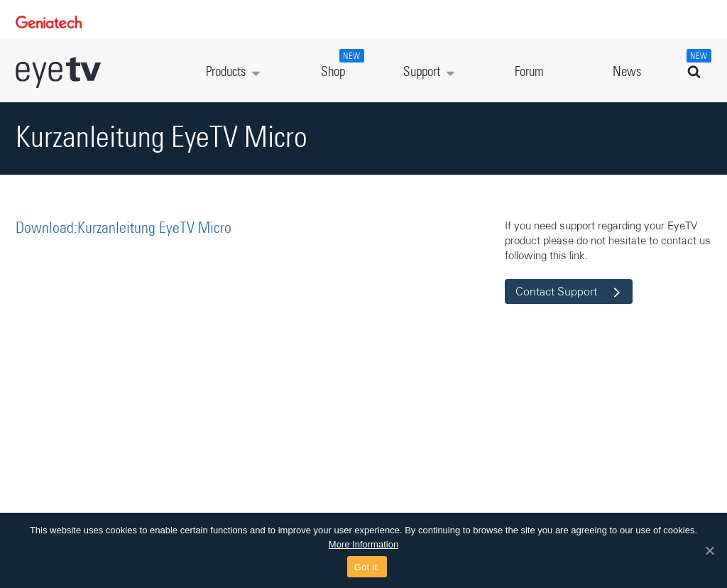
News (627, 72)
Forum (529, 72)
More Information (363, 544)
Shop (341, 64)
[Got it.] (709, 550)
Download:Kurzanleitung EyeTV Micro (124, 229)
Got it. (367, 567)
